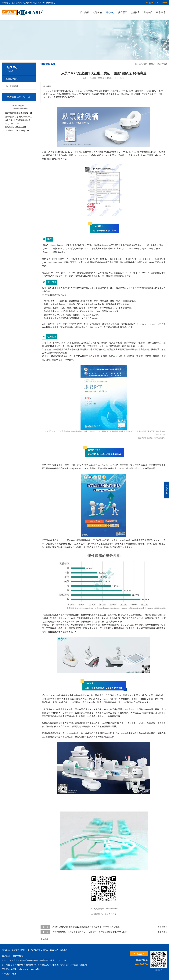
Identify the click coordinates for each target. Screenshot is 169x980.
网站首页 (85, 12)
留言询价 (148, 12)
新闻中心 (110, 12)
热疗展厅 (123, 12)
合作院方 (135, 12)
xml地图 (5, 974)
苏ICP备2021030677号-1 (30, 969)
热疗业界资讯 (12, 86)
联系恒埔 (161, 12)
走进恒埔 (97, 12)
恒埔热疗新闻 (12, 79)
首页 (145, 64)
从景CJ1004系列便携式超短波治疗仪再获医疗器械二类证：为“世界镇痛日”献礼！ (87, 927)
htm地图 (13, 974)
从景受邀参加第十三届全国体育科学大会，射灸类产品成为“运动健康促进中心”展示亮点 (90, 932)
